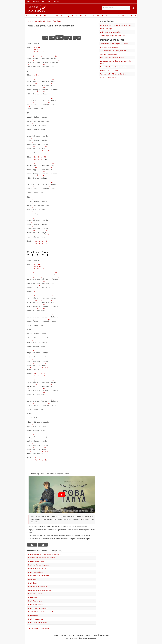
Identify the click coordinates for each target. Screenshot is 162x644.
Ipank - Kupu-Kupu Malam (37, 561)
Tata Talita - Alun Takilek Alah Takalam (113, 74)
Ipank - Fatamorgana (35, 601)
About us (56, 635)
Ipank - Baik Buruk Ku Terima (38, 623)
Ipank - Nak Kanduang (36, 572)
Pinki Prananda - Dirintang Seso (111, 32)
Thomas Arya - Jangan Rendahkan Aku (113, 36)
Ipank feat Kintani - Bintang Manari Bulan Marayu (45, 612)
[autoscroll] (59, 37)
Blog (96, 635)
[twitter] (43, 545)
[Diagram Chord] (70, 38)
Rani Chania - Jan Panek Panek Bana (112, 58)
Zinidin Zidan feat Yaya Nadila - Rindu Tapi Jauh (116, 25)
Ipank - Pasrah (33, 615)
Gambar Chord (105, 635)
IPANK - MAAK (33, 579)
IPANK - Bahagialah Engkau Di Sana (40, 590)
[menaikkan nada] (52, 38)
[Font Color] (79, 38)
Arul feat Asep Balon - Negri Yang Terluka (114, 44)
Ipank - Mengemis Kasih (36, 619)
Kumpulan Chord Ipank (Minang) (40, 629)
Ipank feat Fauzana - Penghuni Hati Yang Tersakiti (45, 554)
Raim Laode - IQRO (107, 29)
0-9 (28, 16)
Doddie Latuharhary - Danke (110, 70)
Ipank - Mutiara (33, 597)
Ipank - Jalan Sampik (35, 594)
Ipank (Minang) (39, 21)
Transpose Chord (38, 2)
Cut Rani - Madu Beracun (108, 54)
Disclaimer (80, 635)
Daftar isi (56, 2)
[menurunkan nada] (45, 38)
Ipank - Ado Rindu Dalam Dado (39, 576)
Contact (64, 635)
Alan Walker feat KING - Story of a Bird (113, 51)
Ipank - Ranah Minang (36, 605)
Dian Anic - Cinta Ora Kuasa (109, 47)
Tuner (48, 2)
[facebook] (32, 545)
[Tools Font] (75, 38)
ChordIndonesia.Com (89, 638)
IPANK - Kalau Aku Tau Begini (38, 587)
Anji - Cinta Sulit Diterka (108, 77)
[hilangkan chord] (66, 38)
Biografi (89, 635)
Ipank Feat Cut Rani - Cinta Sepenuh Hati (42, 558)
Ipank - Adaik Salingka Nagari (38, 608)
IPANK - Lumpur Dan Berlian (37, 569)
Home (28, 2)
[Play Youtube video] (62, 495)
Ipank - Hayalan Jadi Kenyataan (38, 565)
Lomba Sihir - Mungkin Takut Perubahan (113, 67)
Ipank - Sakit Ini (33, 583)
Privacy (72, 635)
